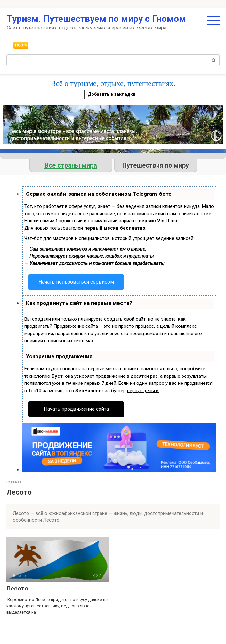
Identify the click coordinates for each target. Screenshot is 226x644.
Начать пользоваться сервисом (76, 282)
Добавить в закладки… (113, 94)
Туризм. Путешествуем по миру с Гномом (96, 19)
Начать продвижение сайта (76, 409)
